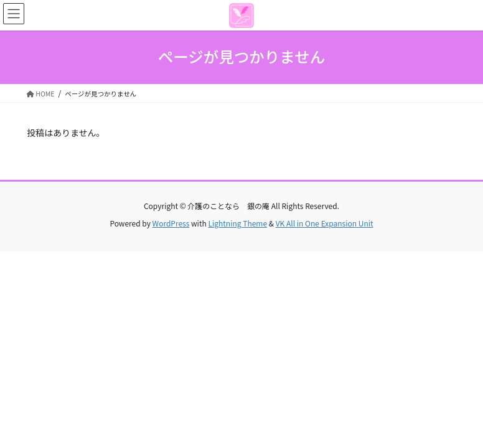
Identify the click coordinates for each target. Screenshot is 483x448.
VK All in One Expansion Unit (325, 223)
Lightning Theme (237, 223)
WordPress (171, 223)
